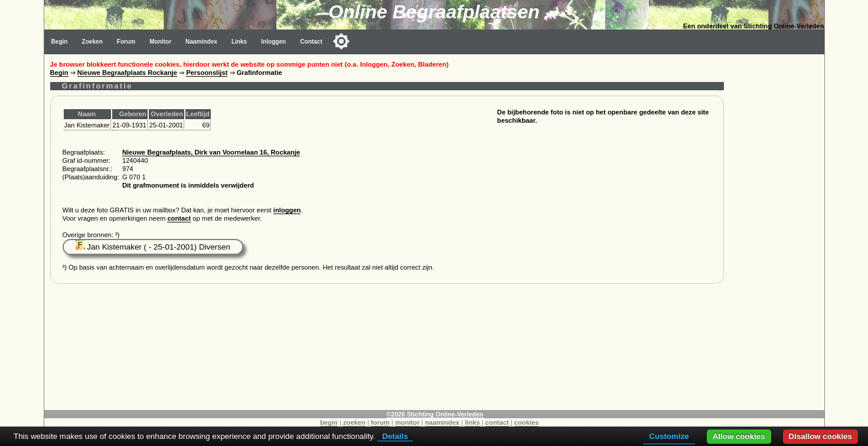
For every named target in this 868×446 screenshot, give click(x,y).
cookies (527, 422)
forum (380, 422)
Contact (311, 42)
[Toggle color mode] (341, 41)
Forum (126, 42)
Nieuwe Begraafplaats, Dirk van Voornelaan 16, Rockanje (211, 152)
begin (329, 422)
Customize (669, 436)
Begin (60, 42)
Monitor (160, 42)
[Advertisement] (777, 231)
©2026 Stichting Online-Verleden (435, 414)
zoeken (354, 422)
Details (395, 436)
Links (239, 42)
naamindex (442, 422)
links (472, 422)
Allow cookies (739, 436)
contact (179, 218)
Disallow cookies (820, 436)
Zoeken (92, 42)
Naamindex (201, 42)
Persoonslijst (207, 73)
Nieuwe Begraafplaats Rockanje (127, 73)
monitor (407, 422)
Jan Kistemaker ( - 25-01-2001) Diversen (153, 247)
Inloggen (273, 42)
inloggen (287, 210)
